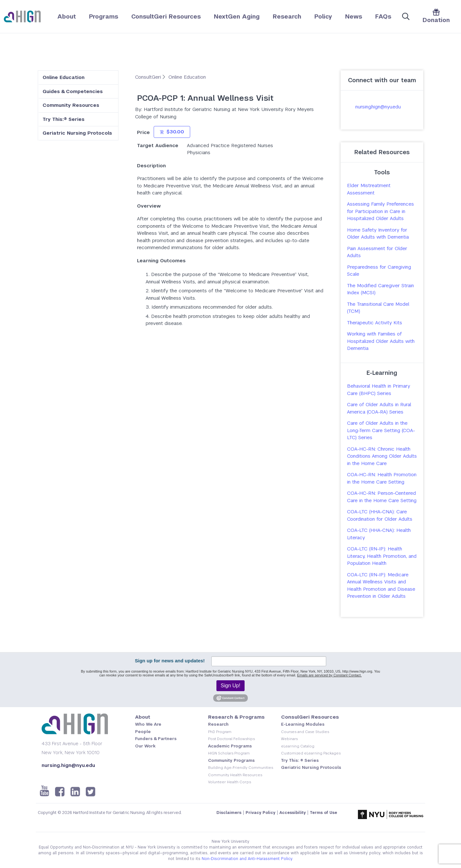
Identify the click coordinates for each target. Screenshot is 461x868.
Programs (104, 16)
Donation (436, 16)
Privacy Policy (260, 813)
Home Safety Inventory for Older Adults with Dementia (378, 233)
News (354, 16)
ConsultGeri (149, 77)
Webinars (289, 739)
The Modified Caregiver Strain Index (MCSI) (380, 289)
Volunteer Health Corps (230, 782)
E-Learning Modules (303, 724)
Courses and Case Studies (305, 732)
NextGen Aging (237, 16)
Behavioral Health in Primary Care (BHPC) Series (379, 390)
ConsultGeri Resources (166, 16)
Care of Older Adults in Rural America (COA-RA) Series (379, 408)
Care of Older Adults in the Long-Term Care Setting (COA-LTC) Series (381, 430)
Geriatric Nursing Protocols (77, 133)
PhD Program (220, 732)
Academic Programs (230, 746)
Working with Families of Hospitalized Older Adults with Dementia (381, 341)
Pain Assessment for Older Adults (377, 252)
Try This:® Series (64, 119)
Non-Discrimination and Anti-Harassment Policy (247, 859)
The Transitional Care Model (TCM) (378, 308)
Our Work (145, 746)
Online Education (64, 77)
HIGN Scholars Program (229, 753)
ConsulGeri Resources (310, 717)
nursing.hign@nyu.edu (378, 107)
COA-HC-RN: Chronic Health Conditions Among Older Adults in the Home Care (382, 456)
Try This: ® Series (300, 760)
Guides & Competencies (73, 91)
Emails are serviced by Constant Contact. (329, 675)
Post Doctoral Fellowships (231, 739)
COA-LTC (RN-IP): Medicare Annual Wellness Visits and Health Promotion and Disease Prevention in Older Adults (381, 585)
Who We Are (148, 724)
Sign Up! (230, 686)
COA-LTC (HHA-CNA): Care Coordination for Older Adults (380, 515)
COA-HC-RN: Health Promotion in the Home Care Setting (382, 478)
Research (287, 16)
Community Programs (231, 760)
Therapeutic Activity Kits (375, 323)
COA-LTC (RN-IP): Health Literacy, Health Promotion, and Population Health (382, 556)
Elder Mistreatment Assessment (369, 189)
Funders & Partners (156, 739)
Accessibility (293, 813)
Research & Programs (236, 717)
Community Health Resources (235, 775)
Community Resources (71, 105)
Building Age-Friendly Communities (241, 768)
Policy (323, 16)
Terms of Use (324, 813)
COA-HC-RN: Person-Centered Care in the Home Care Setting (382, 497)
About (67, 16)
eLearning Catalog (298, 746)
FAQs (383, 16)
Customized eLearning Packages (311, 753)
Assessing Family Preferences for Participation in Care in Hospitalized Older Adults (380, 211)
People (143, 732)
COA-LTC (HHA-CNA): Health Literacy (379, 534)
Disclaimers (229, 813)
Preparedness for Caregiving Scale (379, 271)
